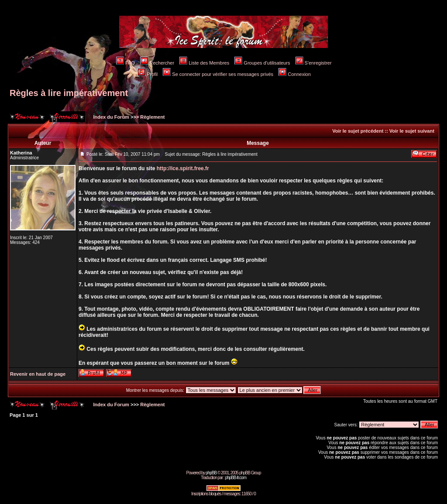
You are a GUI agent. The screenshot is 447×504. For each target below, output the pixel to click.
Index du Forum (110, 117)
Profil (148, 74)
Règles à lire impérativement (69, 93)
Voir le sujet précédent (358, 131)
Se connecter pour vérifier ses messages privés (218, 74)
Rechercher (157, 63)
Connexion (295, 74)
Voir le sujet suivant (412, 131)
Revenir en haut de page (38, 374)
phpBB (211, 473)
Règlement (152, 117)
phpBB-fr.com (236, 478)
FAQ (126, 63)
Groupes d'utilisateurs (262, 63)
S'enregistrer (314, 63)
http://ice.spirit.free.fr (183, 168)
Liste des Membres (204, 63)
